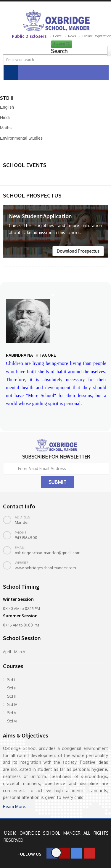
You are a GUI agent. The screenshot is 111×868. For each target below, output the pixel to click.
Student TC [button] (62, 44)
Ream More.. (15, 806)
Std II (11, 688)
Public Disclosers (29, 36)
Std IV (12, 704)
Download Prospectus (78, 251)
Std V (12, 713)
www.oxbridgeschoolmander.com (45, 568)
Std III (12, 696)
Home (57, 36)
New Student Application (40, 216)
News (72, 36)
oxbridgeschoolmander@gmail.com (48, 553)
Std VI (12, 721)
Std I (11, 680)
